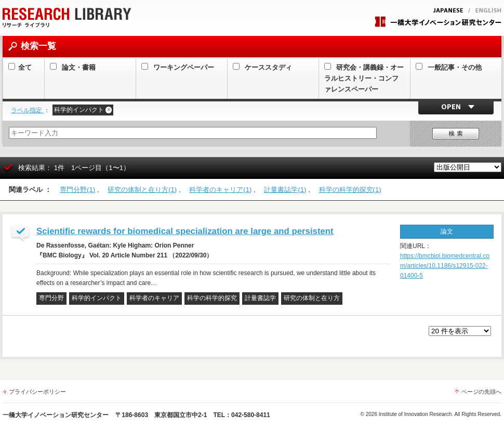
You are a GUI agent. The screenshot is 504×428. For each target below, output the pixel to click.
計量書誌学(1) (285, 190)
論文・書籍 (73, 67)
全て (20, 67)
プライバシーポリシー (37, 392)
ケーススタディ (262, 67)
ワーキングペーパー (178, 67)
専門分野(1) (77, 190)
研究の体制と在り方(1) (142, 190)
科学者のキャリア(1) (220, 190)
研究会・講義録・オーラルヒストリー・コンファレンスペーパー (364, 78)
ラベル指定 (27, 110)
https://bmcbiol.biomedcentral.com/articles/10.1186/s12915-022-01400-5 (445, 266)
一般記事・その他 (449, 67)
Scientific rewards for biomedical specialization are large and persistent (185, 231)
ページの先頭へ (481, 392)
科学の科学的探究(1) (350, 190)
